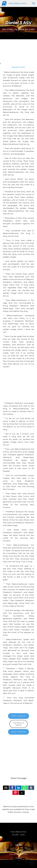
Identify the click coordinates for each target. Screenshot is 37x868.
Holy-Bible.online (18, 3)
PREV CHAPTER (19, 716)
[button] (6, 788)
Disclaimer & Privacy (18, 854)
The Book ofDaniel (19, 724)
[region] (18, 53)
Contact (19, 858)
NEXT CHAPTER (18, 732)
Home (18, 850)
